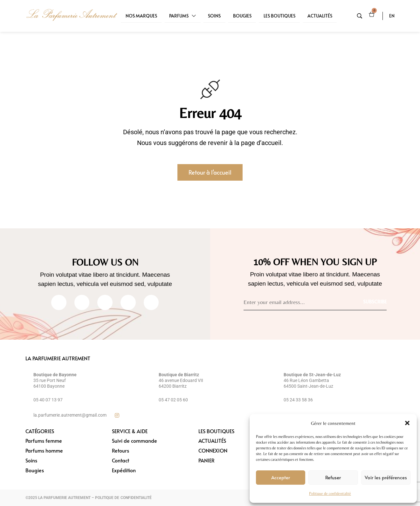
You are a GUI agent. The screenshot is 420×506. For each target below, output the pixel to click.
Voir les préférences (386, 477)
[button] (407, 423)
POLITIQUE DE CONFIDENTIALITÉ (123, 498)
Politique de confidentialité (330, 494)
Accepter (281, 477)
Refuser (333, 477)
